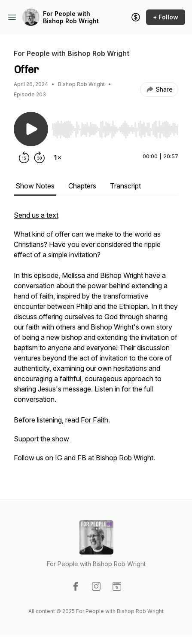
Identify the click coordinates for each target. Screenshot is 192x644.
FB (82, 458)
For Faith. (95, 420)
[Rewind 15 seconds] (24, 157)
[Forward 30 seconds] (40, 157)
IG (59, 458)
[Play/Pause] (31, 129)
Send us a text (36, 215)
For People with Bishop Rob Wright (71, 17)
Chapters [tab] (82, 186)
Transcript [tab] (125, 186)
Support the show (41, 439)
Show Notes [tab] (35, 186)
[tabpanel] (96, 341)
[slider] (115, 129)
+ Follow (166, 17)
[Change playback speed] (58, 157)
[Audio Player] (115, 127)
